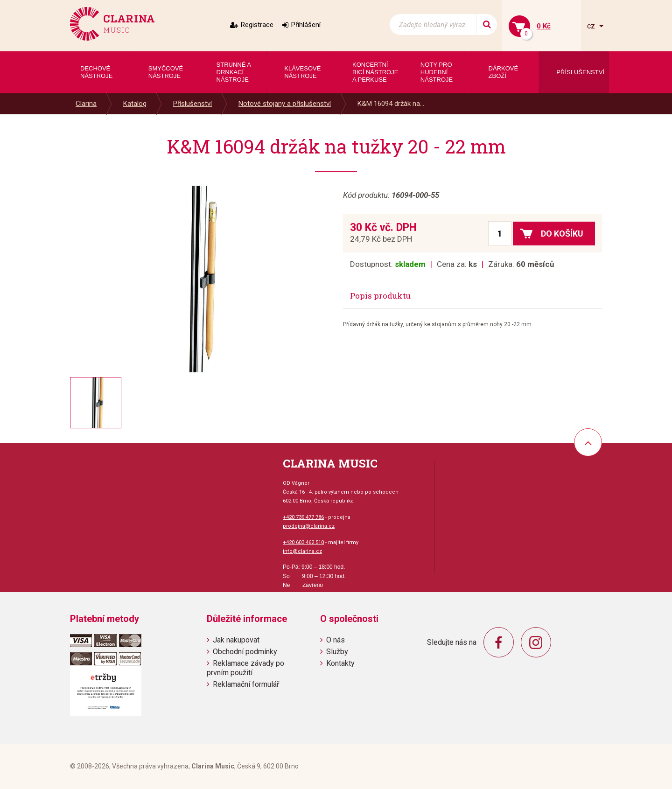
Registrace (257, 25)
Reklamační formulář (246, 684)
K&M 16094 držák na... (391, 104)
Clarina (86, 104)
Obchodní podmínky (245, 652)
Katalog (135, 104)
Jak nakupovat (236, 640)
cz (592, 26)
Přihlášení (306, 25)
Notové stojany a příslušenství (285, 104)
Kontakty (340, 663)
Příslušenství (192, 104)
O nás (336, 640)
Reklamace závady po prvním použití (245, 668)
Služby (337, 652)
